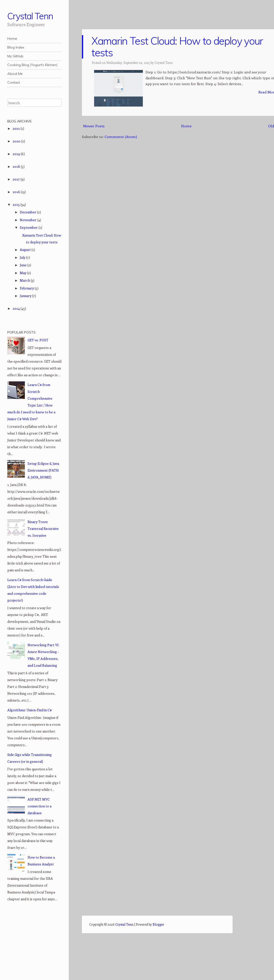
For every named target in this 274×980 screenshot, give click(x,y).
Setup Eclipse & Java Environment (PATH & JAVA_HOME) (43, 470)
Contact (14, 82)
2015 (17, 204)
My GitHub (15, 56)
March (25, 280)
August (26, 250)
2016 (17, 192)
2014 (17, 308)
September (29, 227)
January (26, 296)
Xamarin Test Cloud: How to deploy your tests (177, 47)
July (23, 257)
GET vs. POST (38, 340)
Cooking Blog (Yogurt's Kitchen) (32, 65)
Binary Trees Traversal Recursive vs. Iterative (43, 529)
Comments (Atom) (121, 137)
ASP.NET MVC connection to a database (39, 806)
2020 (17, 141)
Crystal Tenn (30, 16)
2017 (17, 179)
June (24, 265)
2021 (17, 128)
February (27, 288)
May (23, 273)
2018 (17, 166)
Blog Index (16, 47)
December (28, 212)
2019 (17, 154)
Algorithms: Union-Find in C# (29, 710)
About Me (15, 74)
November (29, 220)
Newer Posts (94, 126)
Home (12, 39)
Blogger (158, 924)
